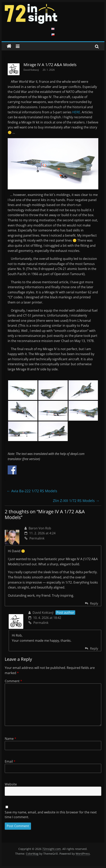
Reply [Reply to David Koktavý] (94, 648)
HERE (76, 112)
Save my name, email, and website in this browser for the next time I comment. (51, 815)
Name (10, 739)
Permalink (34, 538)
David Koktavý (31, 70)
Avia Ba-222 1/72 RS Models (32, 491)
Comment (13, 681)
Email (10, 761)
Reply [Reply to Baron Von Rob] (94, 603)
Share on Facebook (12, 470)
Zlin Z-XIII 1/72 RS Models (76, 501)
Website (11, 784)
